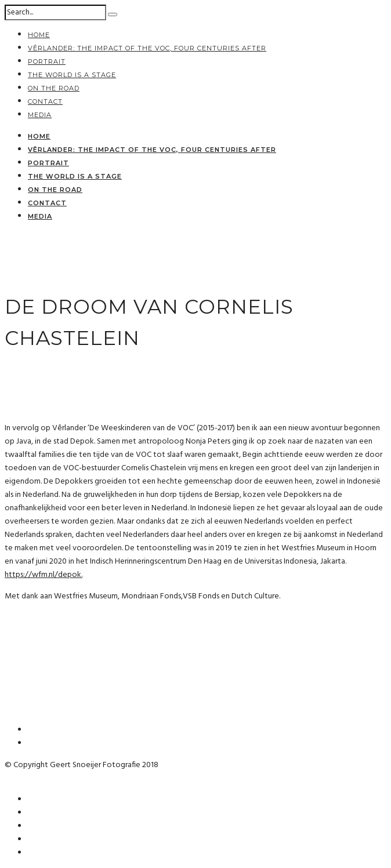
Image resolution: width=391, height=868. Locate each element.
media (40, 115)
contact (45, 101)
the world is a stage (72, 75)
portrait (47, 61)
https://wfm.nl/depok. (44, 575)
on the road (54, 88)
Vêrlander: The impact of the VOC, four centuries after (147, 48)
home (39, 35)
